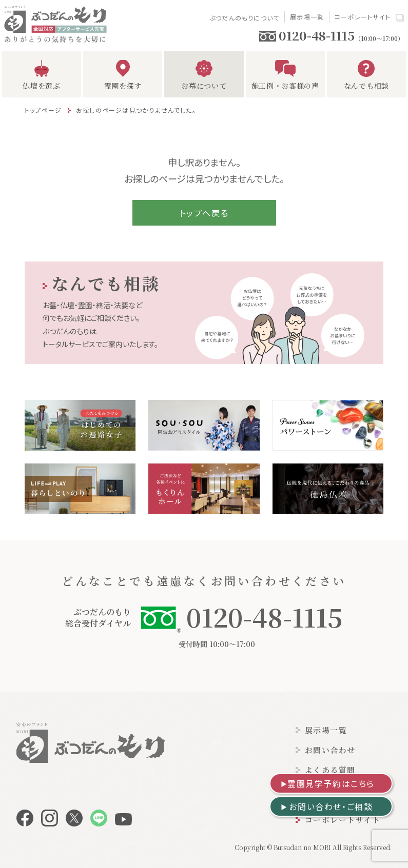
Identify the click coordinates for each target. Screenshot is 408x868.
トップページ (43, 110)
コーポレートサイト (363, 17)
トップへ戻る (204, 213)
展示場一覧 (307, 17)
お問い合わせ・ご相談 (331, 806)
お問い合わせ (330, 750)
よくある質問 (330, 770)
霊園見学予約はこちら (331, 783)
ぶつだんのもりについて (244, 18)
